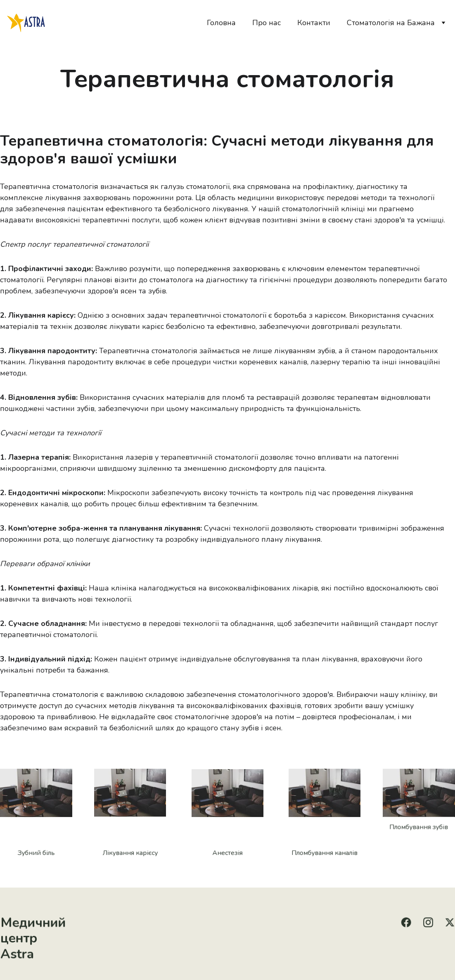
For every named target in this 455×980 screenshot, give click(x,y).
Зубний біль (36, 853)
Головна (221, 23)
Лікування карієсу (130, 853)
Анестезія (228, 853)
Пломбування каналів (325, 853)
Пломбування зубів (419, 828)
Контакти (314, 23)
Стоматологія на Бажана (391, 23)
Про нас (267, 23)
